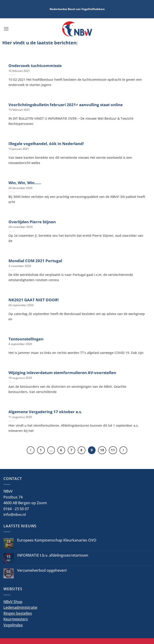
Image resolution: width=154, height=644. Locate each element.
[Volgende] (123, 450)
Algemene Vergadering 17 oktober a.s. (45, 412)
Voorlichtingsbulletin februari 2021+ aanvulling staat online (66, 105)
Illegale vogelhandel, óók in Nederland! (46, 144)
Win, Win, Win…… (25, 183)
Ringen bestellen (18, 613)
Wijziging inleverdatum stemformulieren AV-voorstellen (62, 373)
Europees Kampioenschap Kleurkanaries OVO (57, 540)
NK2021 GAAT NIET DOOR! (34, 300)
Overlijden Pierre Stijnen (32, 222)
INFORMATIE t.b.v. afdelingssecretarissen (53, 555)
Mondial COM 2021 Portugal (35, 261)
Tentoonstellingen (26, 339)
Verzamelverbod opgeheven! (42, 570)
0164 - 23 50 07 (16, 509)
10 (102, 450)
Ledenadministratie (20, 607)
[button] (6, 29)
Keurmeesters (16, 619)
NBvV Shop (13, 602)
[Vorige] (31, 450)
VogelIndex (13, 625)
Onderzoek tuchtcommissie (35, 66)
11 (113, 450)
